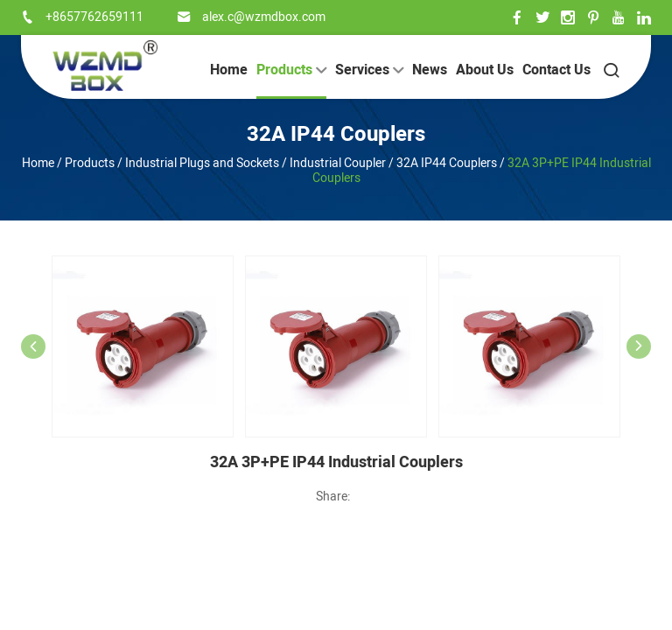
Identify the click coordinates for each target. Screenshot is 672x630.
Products (291, 70)
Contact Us (556, 70)
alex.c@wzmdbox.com (264, 17)
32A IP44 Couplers (336, 134)
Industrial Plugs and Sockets (202, 163)
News (430, 70)
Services (369, 70)
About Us (485, 70)
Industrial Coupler (338, 163)
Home (229, 70)
